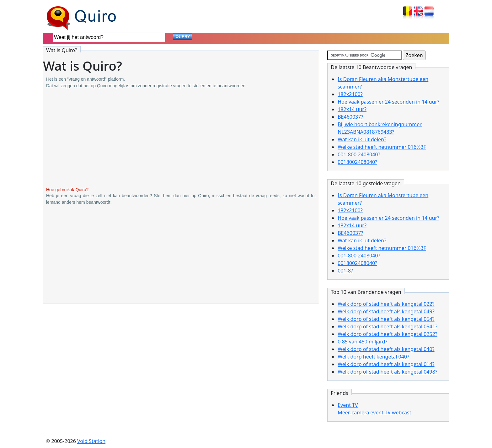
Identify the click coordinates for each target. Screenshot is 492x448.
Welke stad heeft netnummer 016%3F (382, 147)
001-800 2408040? (359, 154)
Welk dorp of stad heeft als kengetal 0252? (388, 334)
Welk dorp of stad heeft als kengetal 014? (386, 364)
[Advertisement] (181, 138)
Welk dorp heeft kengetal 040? (373, 357)
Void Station (91, 441)
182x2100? (350, 94)
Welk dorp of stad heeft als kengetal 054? (386, 319)
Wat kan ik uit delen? (362, 139)
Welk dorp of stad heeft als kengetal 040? (386, 349)
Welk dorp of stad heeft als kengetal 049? (386, 311)
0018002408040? (357, 162)
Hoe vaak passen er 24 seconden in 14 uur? (388, 102)
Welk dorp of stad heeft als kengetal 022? (386, 304)
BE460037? (350, 117)
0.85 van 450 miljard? (362, 342)
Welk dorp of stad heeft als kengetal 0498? (388, 372)
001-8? (345, 271)
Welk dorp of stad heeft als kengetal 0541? (388, 327)
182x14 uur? (352, 109)
